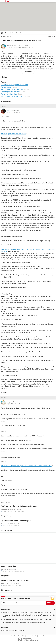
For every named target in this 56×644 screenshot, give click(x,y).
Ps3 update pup (6, 87)
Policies (45, 636)
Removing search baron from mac (12, 89)
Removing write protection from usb (13, 96)
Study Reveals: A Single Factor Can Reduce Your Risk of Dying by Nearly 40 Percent (27, 612)
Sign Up (11, 636)
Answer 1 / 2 (5, 106)
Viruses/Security (17, 33)
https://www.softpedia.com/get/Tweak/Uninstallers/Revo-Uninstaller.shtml (26, 466)
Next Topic (50, 37)
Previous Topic (7, 37)
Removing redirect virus (9, 94)
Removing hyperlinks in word (11, 92)
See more (29, 72)
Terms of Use (21, 636)
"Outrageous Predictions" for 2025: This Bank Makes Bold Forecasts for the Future (27, 619)
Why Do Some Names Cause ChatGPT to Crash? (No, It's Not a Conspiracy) (25, 622)
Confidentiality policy (31, 636)
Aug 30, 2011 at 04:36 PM (13, 112)
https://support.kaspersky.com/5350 (13, 134)
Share (5, 77)
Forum (7, 33)
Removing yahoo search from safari (13, 630)
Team (15, 636)
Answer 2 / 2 (5, 398)
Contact (40, 636)
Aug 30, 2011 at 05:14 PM (26, 47)
